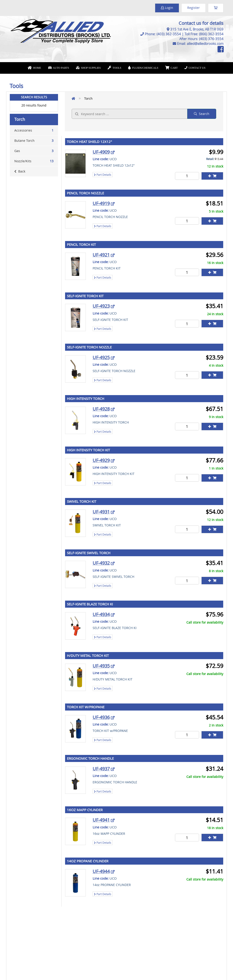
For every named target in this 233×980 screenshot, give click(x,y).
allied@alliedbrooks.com (205, 43)
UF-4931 (101, 512)
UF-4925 (101, 357)
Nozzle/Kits (34, 161)
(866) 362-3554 (211, 34)
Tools (114, 68)
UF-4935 (101, 666)
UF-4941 (101, 820)
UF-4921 (101, 255)
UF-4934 (101, 614)
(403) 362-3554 (169, 34)
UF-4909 (101, 152)
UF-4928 (101, 409)
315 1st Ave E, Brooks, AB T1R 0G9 (197, 29)
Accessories (34, 130)
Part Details (103, 175)
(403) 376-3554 (211, 39)
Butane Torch (34, 141)
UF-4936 (101, 717)
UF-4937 (101, 769)
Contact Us (195, 68)
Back (20, 171)
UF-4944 (101, 871)
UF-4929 (101, 460)
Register (194, 8)
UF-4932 (101, 563)
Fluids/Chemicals (143, 68)
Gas (34, 151)
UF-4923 (101, 306)
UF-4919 (101, 203)
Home (34, 68)
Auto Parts (59, 68)
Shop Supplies (88, 68)
